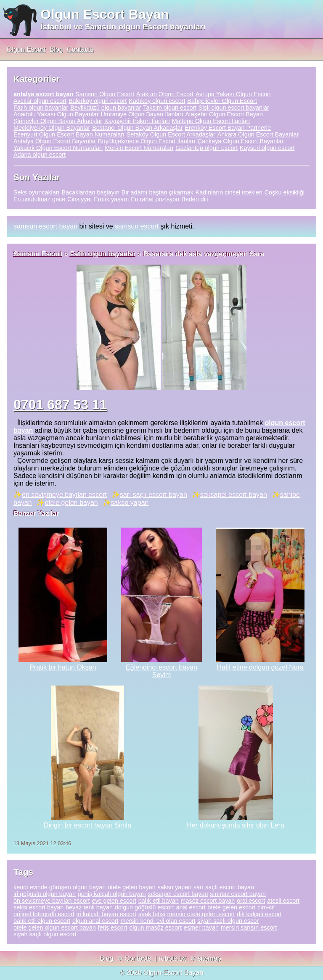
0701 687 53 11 (60, 405)
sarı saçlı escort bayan (154, 495)
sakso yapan (130, 503)
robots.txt (172, 958)
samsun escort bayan (45, 226)
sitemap (209, 958)
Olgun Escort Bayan (105, 14)
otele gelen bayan (71, 503)
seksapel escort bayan (234, 495)
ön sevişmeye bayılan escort (64, 495)
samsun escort (137, 226)
